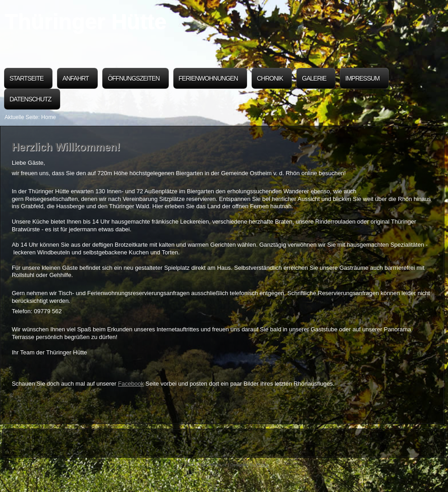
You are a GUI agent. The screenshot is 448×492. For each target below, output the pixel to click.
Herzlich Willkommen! (66, 147)
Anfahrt (76, 78)
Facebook (131, 384)
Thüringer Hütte (85, 21)
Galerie (314, 78)
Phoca (262, 465)
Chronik (270, 78)
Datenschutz (30, 99)
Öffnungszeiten (133, 78)
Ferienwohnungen (208, 78)
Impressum (362, 78)
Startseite (26, 78)
